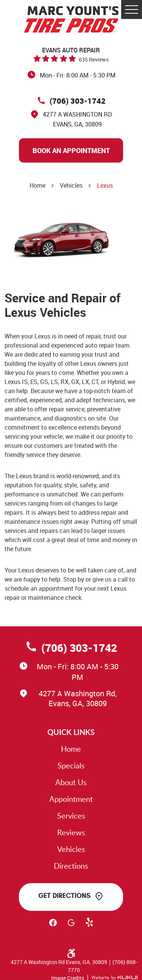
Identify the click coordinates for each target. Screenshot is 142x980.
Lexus (105, 185)
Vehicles (71, 185)
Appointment (71, 799)
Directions (71, 866)
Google (71, 926)
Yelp (89, 926)
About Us (71, 782)
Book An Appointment (71, 150)
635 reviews (94, 59)
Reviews (71, 832)
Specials (71, 765)
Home (37, 185)
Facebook (53, 926)
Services (71, 816)
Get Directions (64, 896)
